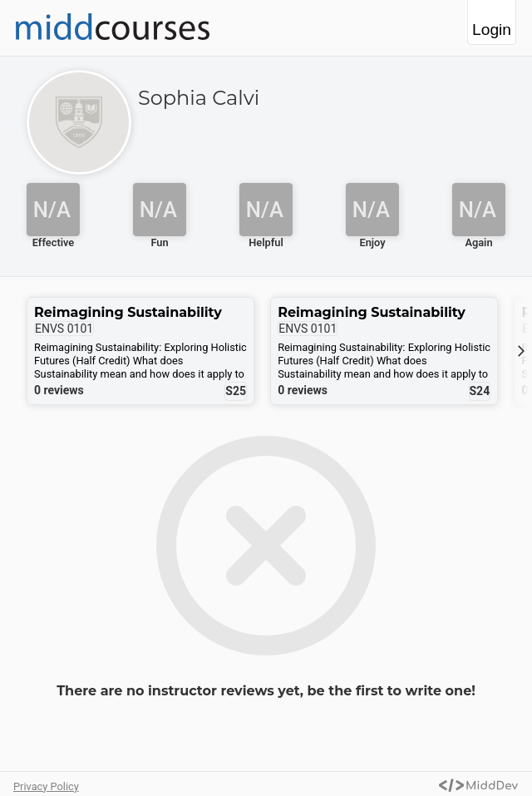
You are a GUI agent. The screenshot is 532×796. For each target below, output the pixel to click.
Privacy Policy (46, 786)
